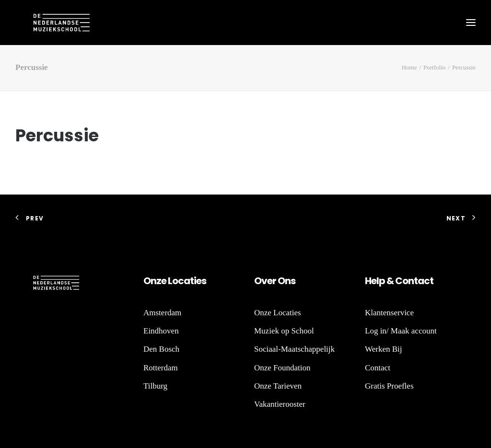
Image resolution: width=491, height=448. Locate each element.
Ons (286, 281)
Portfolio (434, 67)
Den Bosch (161, 349)
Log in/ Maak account (401, 331)
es (201, 281)
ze (161, 281)
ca (184, 281)
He (371, 281)
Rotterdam (161, 368)
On (150, 281)
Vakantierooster (280, 404)
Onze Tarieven (278, 386)
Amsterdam (162, 313)
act (426, 281)
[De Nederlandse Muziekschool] (44, 23)
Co (402, 281)
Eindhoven (161, 331)
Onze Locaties (278, 313)
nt (413, 281)
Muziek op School (284, 331)
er (272, 281)
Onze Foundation (282, 368)
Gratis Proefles (389, 386)
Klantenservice (389, 313)
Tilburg (155, 386)
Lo (173, 281)
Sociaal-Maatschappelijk (294, 349)
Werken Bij (383, 349)
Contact (378, 368)
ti (193, 281)
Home (409, 67)
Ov (261, 281)
